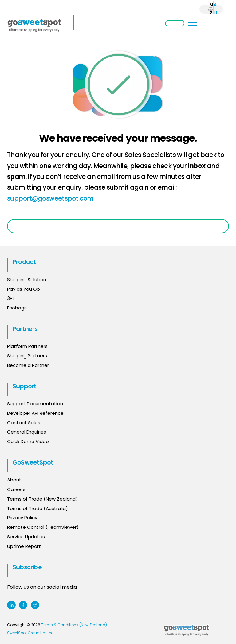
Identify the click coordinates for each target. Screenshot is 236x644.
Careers (16, 489)
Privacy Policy (22, 518)
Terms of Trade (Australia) (37, 508)
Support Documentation (35, 404)
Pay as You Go (24, 289)
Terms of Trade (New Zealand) (42, 499)
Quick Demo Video (28, 441)
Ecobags (17, 308)
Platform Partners (27, 346)
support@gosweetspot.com (50, 198)
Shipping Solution (27, 279)
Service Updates (26, 537)
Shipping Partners (27, 356)
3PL (11, 298)
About (14, 480)
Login (175, 23)
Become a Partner (28, 365)
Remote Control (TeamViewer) (43, 527)
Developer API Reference (35, 413)
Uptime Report (24, 546)
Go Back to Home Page (118, 226)
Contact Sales (24, 423)
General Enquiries (27, 432)
